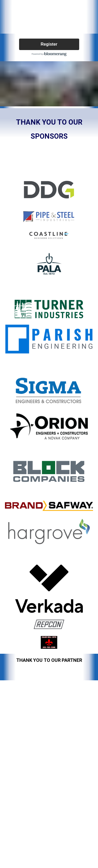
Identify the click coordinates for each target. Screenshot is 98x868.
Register (49, 44)
